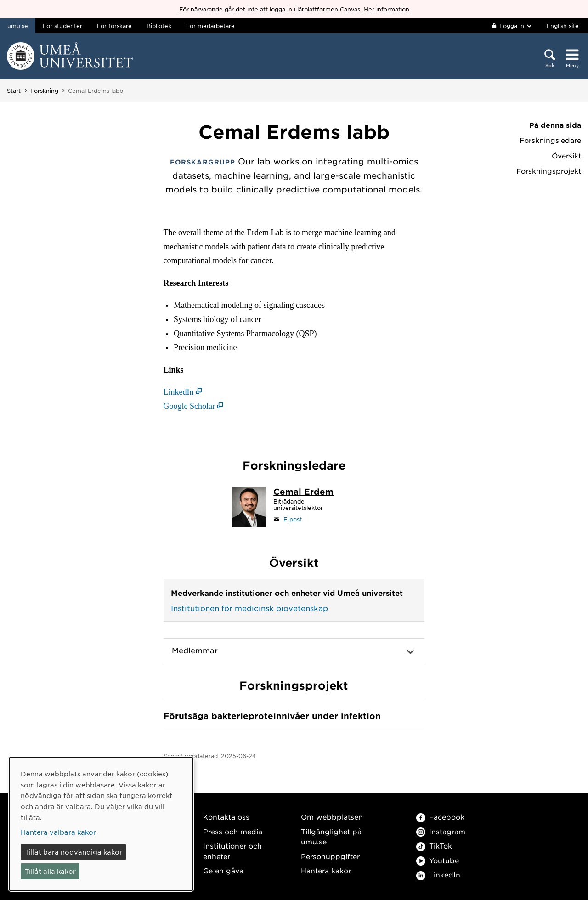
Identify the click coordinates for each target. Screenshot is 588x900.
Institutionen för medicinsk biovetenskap (249, 608)
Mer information (386, 9)
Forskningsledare (550, 140)
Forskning (44, 91)
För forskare (114, 26)
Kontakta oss (226, 817)
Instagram (441, 831)
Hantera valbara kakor (58, 832)
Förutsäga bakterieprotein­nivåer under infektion (272, 716)
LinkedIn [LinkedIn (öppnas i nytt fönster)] (179, 392)
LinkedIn (438, 875)
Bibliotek (159, 26)
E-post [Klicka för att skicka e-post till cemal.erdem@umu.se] (293, 519)
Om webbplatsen (332, 817)
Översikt (566, 156)
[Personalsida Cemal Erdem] (303, 492)
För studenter (62, 26)
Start (14, 91)
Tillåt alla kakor (50, 871)
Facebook (440, 817)
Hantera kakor (326, 870)
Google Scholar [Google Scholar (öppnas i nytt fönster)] (189, 406)
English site (563, 26)
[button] (294, 651)
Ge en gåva (223, 870)
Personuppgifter (330, 856)
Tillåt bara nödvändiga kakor (73, 852)
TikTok (434, 846)
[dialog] (101, 824)
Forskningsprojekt (549, 171)
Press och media (233, 831)
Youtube (438, 860)
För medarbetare (210, 26)
